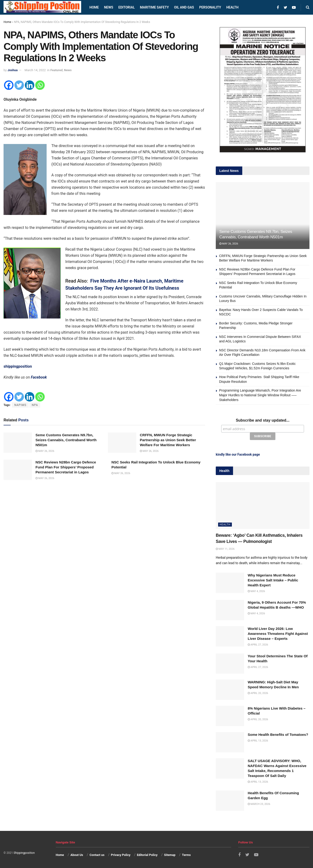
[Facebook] (9, 85)
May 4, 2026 (256, 591)
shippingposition (18, 366)
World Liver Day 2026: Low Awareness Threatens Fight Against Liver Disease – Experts (278, 634)
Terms (186, 855)
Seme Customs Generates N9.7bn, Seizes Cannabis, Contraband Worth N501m (66, 440)
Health (232, 7)
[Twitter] (19, 85)
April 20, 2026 (258, 693)
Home (94, 7)
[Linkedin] (30, 85)
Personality (210, 7)
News (109, 7)
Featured (57, 70)
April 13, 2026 (258, 741)
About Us (77, 855)
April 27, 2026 (258, 645)
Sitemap (170, 855)
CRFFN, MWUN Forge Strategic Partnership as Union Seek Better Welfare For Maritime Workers (168, 440)
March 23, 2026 (259, 804)
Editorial (126, 7)
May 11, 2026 (225, 549)
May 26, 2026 (45, 451)
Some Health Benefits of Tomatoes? (278, 735)
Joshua (13, 70)
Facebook (39, 377)
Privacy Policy (121, 855)
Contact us (97, 855)
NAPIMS (20, 405)
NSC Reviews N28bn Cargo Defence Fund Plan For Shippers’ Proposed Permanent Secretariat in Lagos (66, 467)
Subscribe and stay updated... (263, 420)
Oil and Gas (184, 7)
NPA (35, 405)
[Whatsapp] (40, 85)
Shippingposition (24, 853)
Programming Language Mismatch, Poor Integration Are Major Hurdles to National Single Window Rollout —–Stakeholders (260, 395)
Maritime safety (154, 7)
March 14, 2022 (35, 70)
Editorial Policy (147, 855)
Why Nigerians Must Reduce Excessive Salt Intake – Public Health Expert (273, 580)
